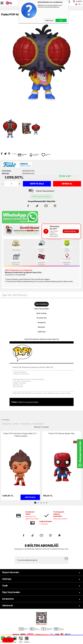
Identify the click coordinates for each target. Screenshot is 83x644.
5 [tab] (47, 503)
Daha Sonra (49, 20)
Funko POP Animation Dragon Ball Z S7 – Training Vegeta (20, 435)
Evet (61, 20)
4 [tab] (44, 503)
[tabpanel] (20, 466)
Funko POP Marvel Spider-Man (61, 433)
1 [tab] (35, 503)
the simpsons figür (26, 424)
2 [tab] (38, 503)
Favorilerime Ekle (46, 155)
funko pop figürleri (38, 424)
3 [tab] (41, 503)
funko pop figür (7, 424)
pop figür (16, 424)
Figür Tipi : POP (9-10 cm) (15, 295)
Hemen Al (67, 184)
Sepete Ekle (37, 184)
